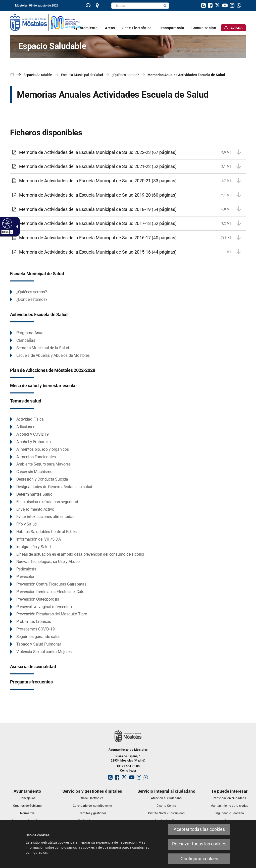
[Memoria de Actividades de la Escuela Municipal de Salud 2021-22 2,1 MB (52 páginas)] (128, 166)
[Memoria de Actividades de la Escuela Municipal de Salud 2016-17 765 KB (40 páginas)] (128, 238)
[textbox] (136, 6)
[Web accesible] (7, 223)
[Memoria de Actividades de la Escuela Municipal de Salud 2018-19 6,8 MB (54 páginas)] (128, 209)
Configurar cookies (199, 859)
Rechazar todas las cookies (199, 844)
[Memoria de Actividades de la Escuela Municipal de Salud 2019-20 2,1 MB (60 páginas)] (128, 195)
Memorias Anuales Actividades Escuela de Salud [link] (186, 75)
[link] (88, 6)
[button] (165, 6)
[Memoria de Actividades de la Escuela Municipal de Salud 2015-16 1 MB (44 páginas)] (128, 252)
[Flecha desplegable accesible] (16, 227)
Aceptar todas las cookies (199, 829)
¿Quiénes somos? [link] (125, 75)
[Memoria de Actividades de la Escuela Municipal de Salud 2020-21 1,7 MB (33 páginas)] (128, 181)
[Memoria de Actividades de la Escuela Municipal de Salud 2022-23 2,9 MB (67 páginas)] (128, 152)
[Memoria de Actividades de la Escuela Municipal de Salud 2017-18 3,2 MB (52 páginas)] (128, 223)
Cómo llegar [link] (128, 771)
